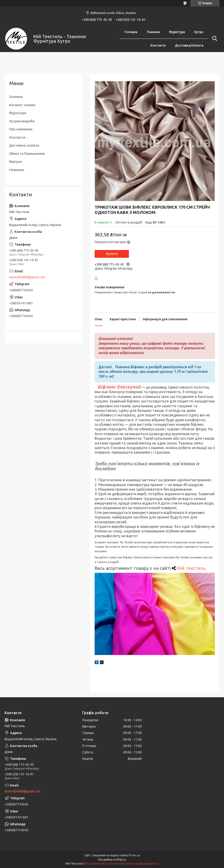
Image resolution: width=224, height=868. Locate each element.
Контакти (158, 45)
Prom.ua (134, 855)
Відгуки (16, 162)
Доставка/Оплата (189, 45)
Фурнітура (177, 32)
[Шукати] (214, 39)
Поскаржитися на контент (103, 864)
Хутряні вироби (22, 121)
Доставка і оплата (24, 145)
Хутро (199, 32)
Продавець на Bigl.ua (112, 859)
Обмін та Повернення (27, 154)
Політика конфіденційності (140, 864)
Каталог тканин (22, 105)
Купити (112, 254)
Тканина (153, 32)
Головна (131, 32)
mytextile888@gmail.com (27, 277)
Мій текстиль (191, 568)
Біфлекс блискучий (119, 387)
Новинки (17, 170)
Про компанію (21, 129)
